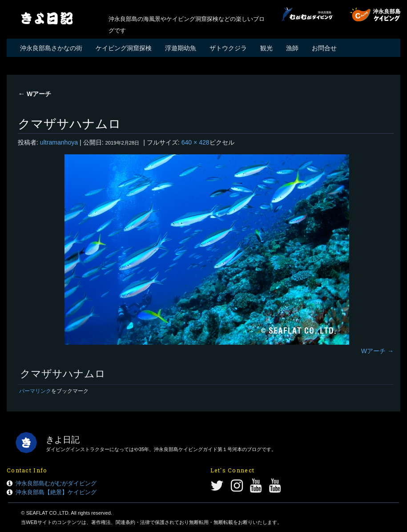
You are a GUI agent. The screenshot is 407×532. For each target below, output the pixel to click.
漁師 (292, 48)
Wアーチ (34, 94)
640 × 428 (195, 142)
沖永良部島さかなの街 (51, 48)
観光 (266, 48)
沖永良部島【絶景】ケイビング (56, 492)
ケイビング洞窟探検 (124, 48)
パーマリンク (35, 391)
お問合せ (324, 48)
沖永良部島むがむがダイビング (56, 483)
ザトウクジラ (228, 48)
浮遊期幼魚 (181, 48)
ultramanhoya (59, 142)
